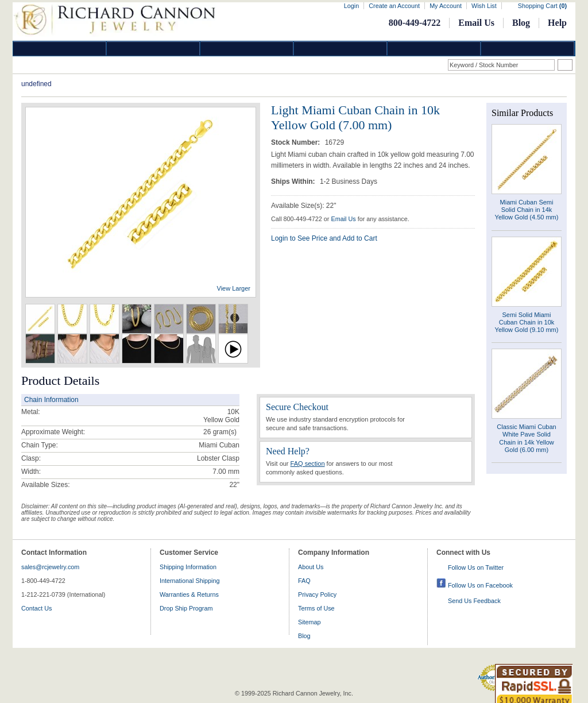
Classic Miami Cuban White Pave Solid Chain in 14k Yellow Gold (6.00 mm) (526, 438)
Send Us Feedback (474, 601)
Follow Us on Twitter (476, 567)
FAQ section (308, 463)
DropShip (528, 49)
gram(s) (220, 432)
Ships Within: (294, 181)
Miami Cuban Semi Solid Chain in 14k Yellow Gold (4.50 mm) (527, 210)
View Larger (234, 288)
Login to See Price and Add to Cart (324, 238)
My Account (446, 6)
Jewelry (341, 49)
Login (351, 6)
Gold (153, 49)
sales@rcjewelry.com (50, 567)
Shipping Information (188, 567)
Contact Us (36, 608)
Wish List (484, 6)
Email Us (476, 23)
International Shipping (189, 581)
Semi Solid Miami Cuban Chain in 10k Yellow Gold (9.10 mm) (527, 322)
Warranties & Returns (189, 594)
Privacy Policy (317, 594)
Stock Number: (297, 142)
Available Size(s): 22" (303, 206)
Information (434, 49)
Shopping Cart (542, 6)
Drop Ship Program (186, 608)
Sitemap (310, 622)
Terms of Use (316, 608)
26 (207, 432)
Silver (247, 49)
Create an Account (394, 6)
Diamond (60, 49)
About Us (311, 567)
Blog (521, 23)
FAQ (304, 581)
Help (557, 23)
